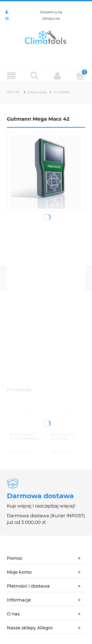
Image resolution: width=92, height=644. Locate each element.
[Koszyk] (80, 75)
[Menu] (12, 76)
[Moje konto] (58, 76)
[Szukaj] (35, 75)
